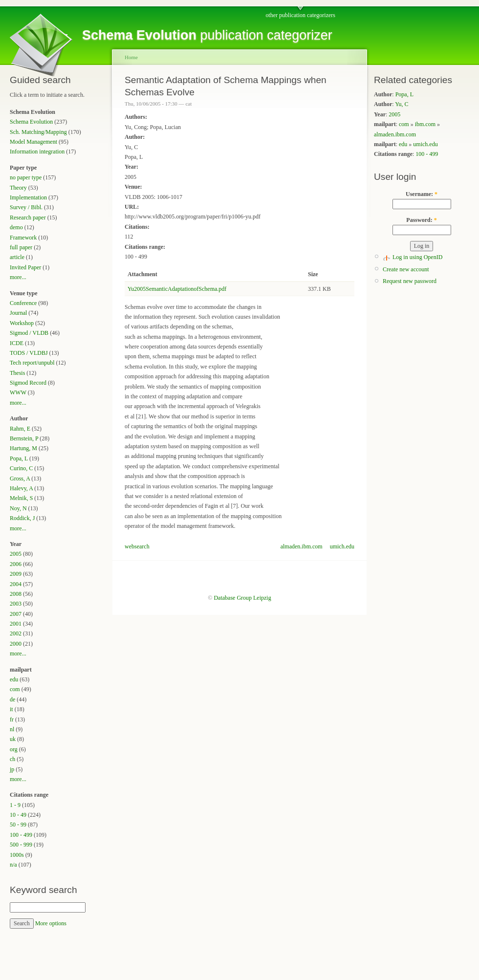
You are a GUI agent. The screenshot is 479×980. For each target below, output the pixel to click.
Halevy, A (21, 488)
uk (13, 739)
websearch (137, 546)
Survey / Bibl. (26, 207)
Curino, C (21, 468)
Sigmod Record (28, 383)
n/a (13, 865)
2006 (16, 564)
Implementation (28, 197)
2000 (16, 644)
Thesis (17, 373)
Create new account (406, 269)
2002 (16, 633)
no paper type (26, 177)
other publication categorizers (300, 15)
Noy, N (18, 508)
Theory (18, 188)
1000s (17, 855)
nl (12, 729)
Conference (23, 303)
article (17, 257)
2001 (16, 624)
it (11, 709)
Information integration (37, 152)
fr (12, 719)
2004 (16, 584)
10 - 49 (18, 815)
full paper (21, 247)
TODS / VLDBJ (29, 353)
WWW (18, 392)
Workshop (22, 323)
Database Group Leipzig (242, 598)
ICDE (17, 343)
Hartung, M (23, 448)
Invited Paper (25, 267)
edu (14, 679)
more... (18, 277)
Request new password (410, 281)
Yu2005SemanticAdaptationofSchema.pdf (177, 289)
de (12, 699)
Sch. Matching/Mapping (38, 132)
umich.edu (342, 546)
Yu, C (402, 104)
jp (12, 769)
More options (51, 923)
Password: (421, 220)
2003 (16, 604)
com (15, 689)
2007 (16, 614)
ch (12, 759)
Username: (422, 194)
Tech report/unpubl (32, 363)
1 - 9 (15, 805)
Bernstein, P (24, 438)
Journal (18, 313)
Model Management (33, 142)
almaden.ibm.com (302, 546)
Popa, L (19, 458)
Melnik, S (21, 498)
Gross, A (20, 479)
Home (131, 57)
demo (16, 227)
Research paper (28, 218)
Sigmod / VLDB (29, 333)
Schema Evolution (31, 122)
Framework (23, 238)
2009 (16, 574)
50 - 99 (18, 825)
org (14, 749)
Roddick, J (22, 518)
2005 (16, 554)
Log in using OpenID (417, 257)
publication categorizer (207, 35)
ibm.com (425, 124)
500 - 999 (21, 845)
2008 (16, 594)
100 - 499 (21, 835)
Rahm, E (20, 429)
